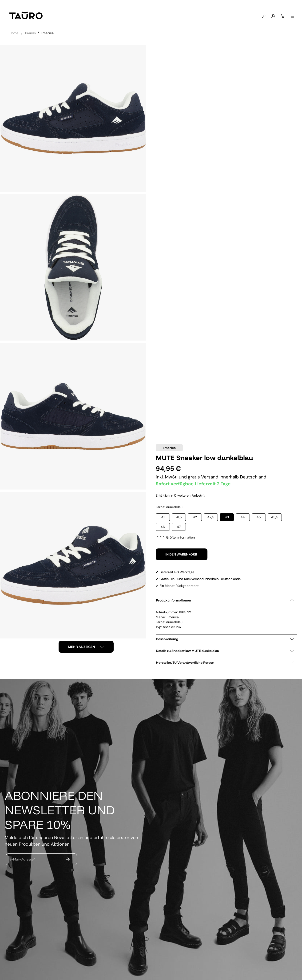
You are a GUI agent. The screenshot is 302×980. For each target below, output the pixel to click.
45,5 (275, 517)
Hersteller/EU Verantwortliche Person (225, 663)
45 (259, 517)
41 (163, 517)
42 (195, 517)
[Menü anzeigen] (292, 16)
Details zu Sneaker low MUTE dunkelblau (225, 651)
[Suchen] (263, 16)
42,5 (211, 517)
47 (179, 527)
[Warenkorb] (282, 16)
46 (163, 527)
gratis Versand (204, 477)
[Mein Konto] (273, 16)
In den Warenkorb (182, 554)
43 (227, 517)
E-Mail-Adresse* (22, 859)
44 (243, 517)
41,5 (179, 517)
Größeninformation (175, 537)
